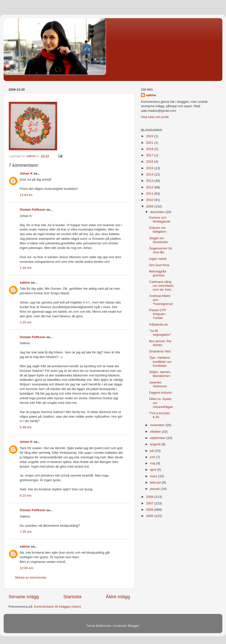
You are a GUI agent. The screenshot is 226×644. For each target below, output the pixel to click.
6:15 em (26, 496)
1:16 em (26, 268)
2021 (150, 143)
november (158, 425)
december (158, 212)
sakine (25, 282)
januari (155, 489)
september (158, 438)
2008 (150, 497)
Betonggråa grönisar (158, 273)
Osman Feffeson (33, 210)
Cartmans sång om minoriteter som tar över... (161, 286)
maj (153, 463)
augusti (156, 444)
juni (153, 457)
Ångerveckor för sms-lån (161, 250)
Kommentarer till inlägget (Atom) (58, 607)
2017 (150, 155)
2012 (150, 187)
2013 (150, 181)
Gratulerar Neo (160, 351)
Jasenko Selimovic (158, 384)
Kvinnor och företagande (160, 219)
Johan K (26, 173)
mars (154, 476)
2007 (150, 503)
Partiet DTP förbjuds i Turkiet (158, 314)
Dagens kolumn (161, 393)
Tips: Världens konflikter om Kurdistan (160, 362)
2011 (150, 194)
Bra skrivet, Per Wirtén (160, 343)
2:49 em (26, 427)
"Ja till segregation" (160, 333)
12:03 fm (26, 195)
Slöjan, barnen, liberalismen (160, 374)
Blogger (133, 626)
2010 (150, 200)
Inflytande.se (159, 324)
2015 (150, 168)
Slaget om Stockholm (159, 240)
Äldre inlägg (118, 597)
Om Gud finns (159, 265)
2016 (150, 162)
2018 (150, 149)
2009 (150, 206)
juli (152, 451)
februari (156, 482)
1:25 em (26, 322)
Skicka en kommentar (31, 577)
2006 (150, 510)
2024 (150, 136)
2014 (150, 174)
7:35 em (26, 532)
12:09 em (26, 568)
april (153, 470)
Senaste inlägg (24, 597)
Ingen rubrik (158, 259)
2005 (150, 516)
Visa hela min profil (155, 117)
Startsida (72, 597)
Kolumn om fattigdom (158, 230)
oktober (156, 432)
